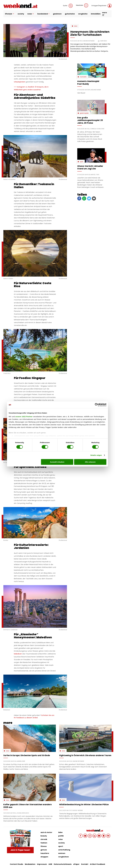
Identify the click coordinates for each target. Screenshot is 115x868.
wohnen (62, 853)
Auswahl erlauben (57, 462)
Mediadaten (30, 864)
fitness (44, 846)
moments (83, 77)
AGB (50, 864)
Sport (81, 162)
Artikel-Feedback (98, 864)
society (21, 14)
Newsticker (82, 5)
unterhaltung (64, 850)
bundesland (44, 14)
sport (61, 846)
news (31, 14)
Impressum (42, 864)
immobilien (96, 14)
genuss (44, 850)
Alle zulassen (90, 462)
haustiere (45, 853)
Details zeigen (96, 455)
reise (60, 839)
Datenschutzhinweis (63, 864)
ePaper (76, 864)
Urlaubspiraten (20, 82)
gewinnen (57, 14)
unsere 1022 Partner (24, 416)
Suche (68, 6)
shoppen (44, 857)
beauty (44, 836)
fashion (44, 843)
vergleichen (64, 857)
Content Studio (17, 864)
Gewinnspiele (84, 113)
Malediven (18, 654)
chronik (44, 839)
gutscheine (70, 14)
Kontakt (85, 864)
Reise (76, 26)
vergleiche (83, 14)
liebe (60, 832)
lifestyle (10, 14)
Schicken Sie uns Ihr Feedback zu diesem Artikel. (34, 716)
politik (61, 836)
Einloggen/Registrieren (102, 6)
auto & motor (46, 832)
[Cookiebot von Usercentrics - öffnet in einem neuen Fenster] (97, 405)
